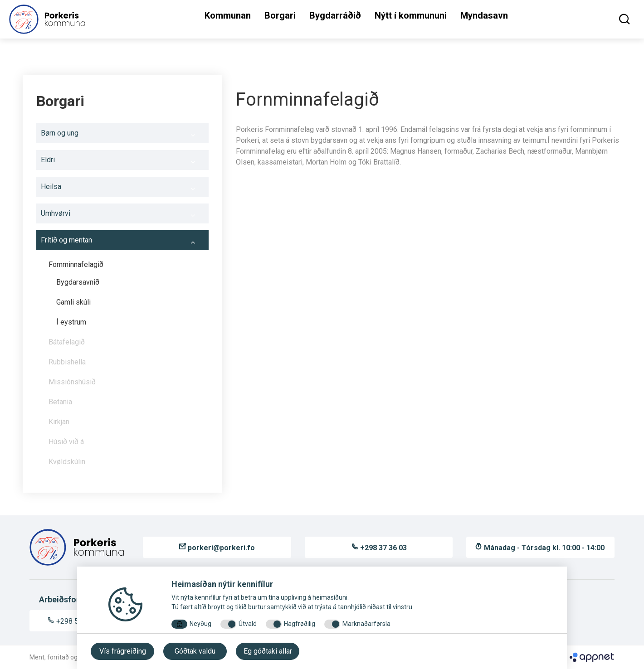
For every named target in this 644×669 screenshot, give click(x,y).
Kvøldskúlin (67, 462)
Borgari (280, 15)
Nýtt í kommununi (411, 15)
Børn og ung (122, 136)
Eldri (122, 162)
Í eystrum (71, 322)
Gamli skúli (73, 302)
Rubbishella (67, 362)
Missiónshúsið (126, 384)
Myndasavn (484, 15)
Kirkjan (59, 422)
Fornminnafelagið (126, 267)
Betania (60, 402)
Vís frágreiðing (123, 651)
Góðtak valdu (195, 651)
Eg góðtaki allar (268, 651)
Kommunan (228, 15)
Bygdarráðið (335, 15)
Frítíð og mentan (122, 242)
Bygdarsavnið (78, 282)
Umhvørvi (122, 216)
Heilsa (122, 189)
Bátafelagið (67, 342)
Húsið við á (66, 442)
